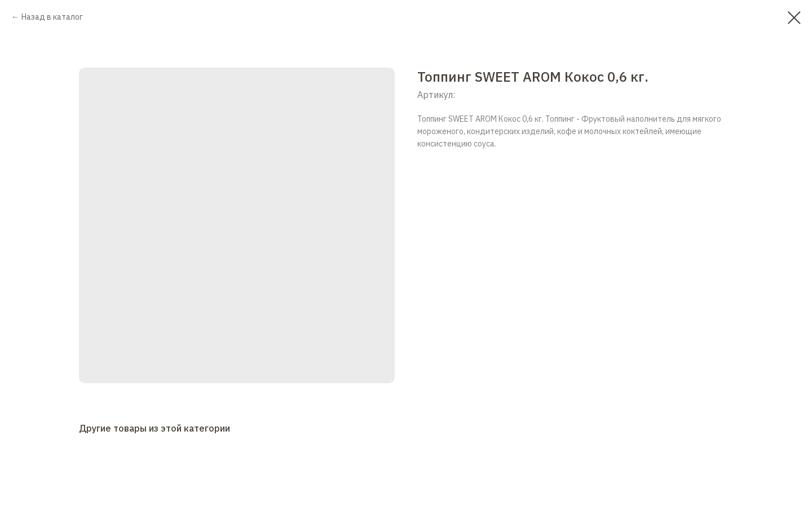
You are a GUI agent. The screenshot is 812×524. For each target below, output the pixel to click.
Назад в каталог (52, 17)
